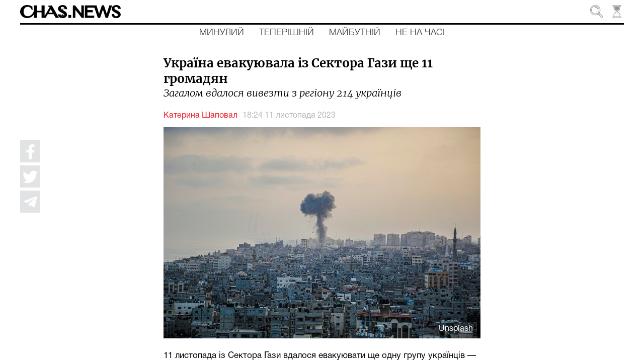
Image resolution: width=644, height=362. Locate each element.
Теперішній (287, 33)
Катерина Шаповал (200, 116)
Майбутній (355, 33)
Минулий (222, 33)
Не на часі (420, 33)
